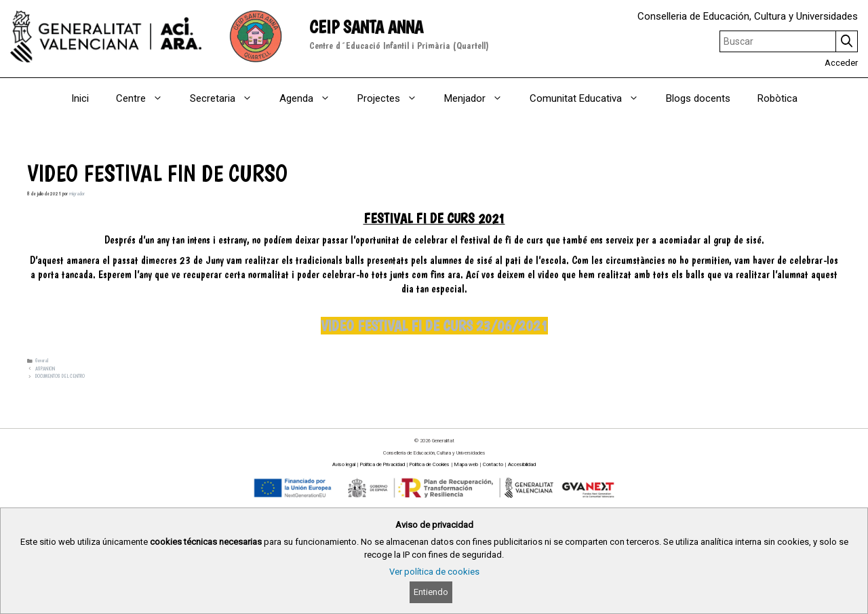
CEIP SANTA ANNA (366, 27)
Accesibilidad (522, 464)
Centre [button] (146, 98)
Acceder (841, 63)
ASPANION (45, 369)
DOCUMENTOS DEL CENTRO (60, 376)
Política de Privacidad (382, 464)
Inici (80, 98)
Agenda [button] (312, 98)
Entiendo (431, 592)
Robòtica (777, 98)
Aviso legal (344, 464)
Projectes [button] (394, 98)
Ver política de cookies (434, 572)
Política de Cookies (430, 464)
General (42, 361)
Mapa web (466, 464)
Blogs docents (698, 98)
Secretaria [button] (228, 98)
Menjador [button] (480, 98)
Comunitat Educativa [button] (591, 98)
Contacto (493, 464)
